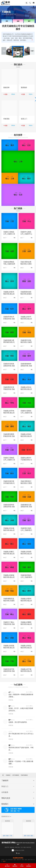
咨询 (13, 94)
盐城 (18, 21)
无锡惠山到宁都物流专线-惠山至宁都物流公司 (26, 671)
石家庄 (3, 860)
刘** (10, 759)
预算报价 (24, 88)
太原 (6, 860)
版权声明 (7, 847)
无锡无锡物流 (24, 775)
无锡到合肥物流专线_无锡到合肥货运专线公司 (9, 264)
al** (10, 692)
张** (10, 706)
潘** (10, 745)
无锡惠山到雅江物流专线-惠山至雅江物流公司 (9, 554)
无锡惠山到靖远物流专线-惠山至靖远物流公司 (26, 648)
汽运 (22, 847)
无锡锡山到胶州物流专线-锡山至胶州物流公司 (26, 601)
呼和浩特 (10, 860)
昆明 (23, 860)
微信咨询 (14, 866)
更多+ (4, 861)
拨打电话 (7, 866)
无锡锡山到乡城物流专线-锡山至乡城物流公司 (9, 530)
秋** (10, 720)
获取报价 (29, 866)
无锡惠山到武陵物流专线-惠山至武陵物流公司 (9, 648)
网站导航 (17, 847)
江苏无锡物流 (16, 775)
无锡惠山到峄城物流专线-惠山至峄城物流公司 (9, 577)
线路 (25, 847)
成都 (29, 860)
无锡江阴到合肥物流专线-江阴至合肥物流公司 (26, 264)
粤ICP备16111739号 (19, 850)
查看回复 (11, 700)
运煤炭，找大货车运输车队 (18, 722)
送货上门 (24, 119)
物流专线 (29, 847)
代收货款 (6, 119)
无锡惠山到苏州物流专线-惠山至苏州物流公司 (9, 294)
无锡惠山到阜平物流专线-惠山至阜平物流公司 (26, 319)
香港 (32, 860)
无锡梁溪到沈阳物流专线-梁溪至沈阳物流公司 (26, 294)
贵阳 (26, 860)
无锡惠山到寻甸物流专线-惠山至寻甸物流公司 (9, 413)
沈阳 (15, 860)
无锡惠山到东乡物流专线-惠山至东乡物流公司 (26, 389)
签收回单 (6, 88)
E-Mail (22, 866)
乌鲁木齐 (19, 860)
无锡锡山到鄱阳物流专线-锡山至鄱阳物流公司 (26, 624)
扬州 (29, 21)
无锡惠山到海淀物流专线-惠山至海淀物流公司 (26, 436)
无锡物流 (9, 775)
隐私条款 (12, 847)
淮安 (7, 21)
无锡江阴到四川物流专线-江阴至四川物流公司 (26, 483)
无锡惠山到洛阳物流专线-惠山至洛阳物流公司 (26, 554)
